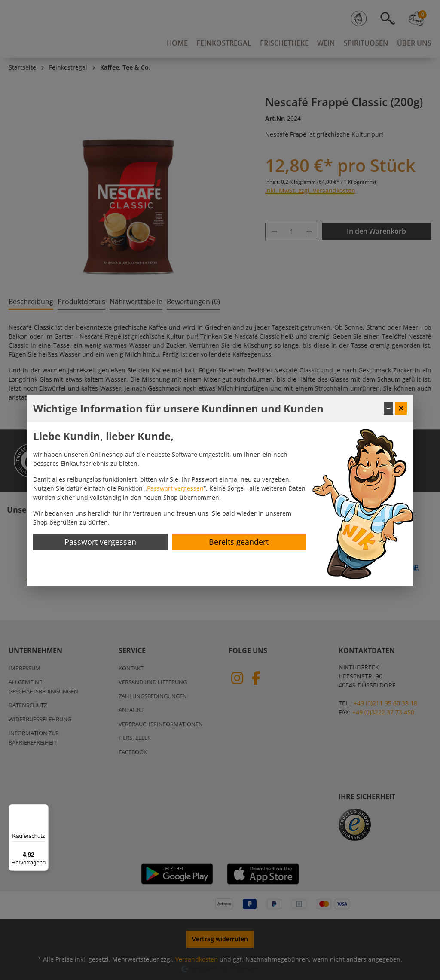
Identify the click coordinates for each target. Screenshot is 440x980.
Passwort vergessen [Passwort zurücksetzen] (100, 542)
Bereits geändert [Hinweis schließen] (239, 542)
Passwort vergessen (175, 488)
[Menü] (43, 809)
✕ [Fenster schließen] (401, 408)
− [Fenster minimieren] (388, 408)
